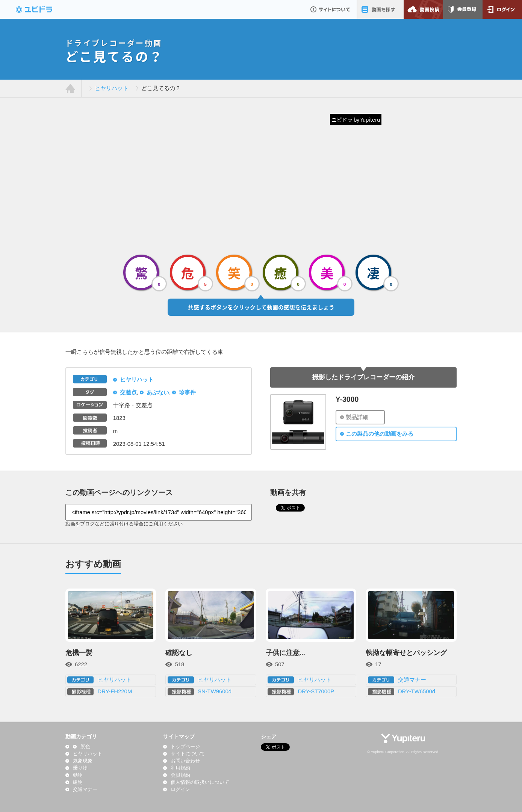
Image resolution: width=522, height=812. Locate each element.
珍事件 (187, 392)
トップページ (185, 747)
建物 (78, 782)
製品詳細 (357, 417)
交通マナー (412, 680)
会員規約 (180, 775)
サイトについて (330, 9)
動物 (78, 775)
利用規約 (180, 768)
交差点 (128, 392)
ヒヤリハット (112, 88)
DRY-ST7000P (316, 691)
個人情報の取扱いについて (200, 782)
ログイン (502, 9)
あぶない (158, 392)
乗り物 (80, 768)
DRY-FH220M (115, 691)
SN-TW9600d (215, 691)
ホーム (70, 89)
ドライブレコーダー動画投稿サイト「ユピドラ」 (42, 9)
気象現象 (83, 761)
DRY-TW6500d (417, 691)
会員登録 (463, 9)
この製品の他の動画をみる (380, 434)
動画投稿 (423, 9)
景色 (85, 747)
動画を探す (380, 9)
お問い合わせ (185, 761)
